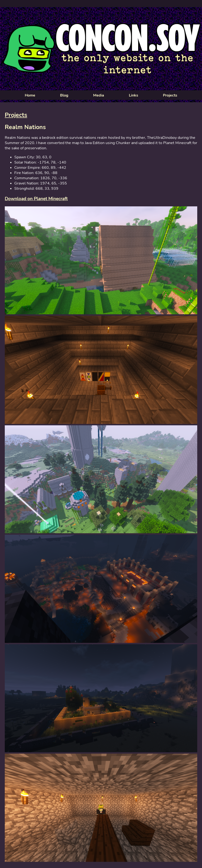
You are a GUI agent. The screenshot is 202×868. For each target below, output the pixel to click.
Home (30, 95)
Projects (170, 95)
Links (134, 95)
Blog (64, 95)
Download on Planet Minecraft (36, 199)
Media (99, 95)
